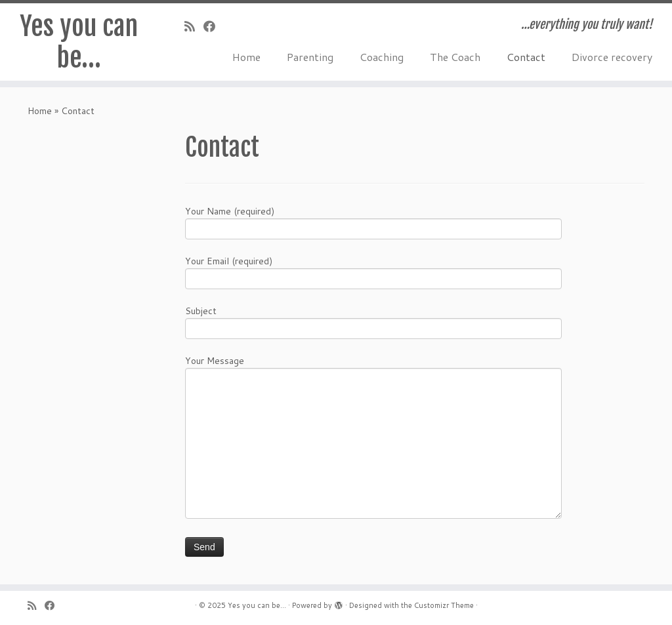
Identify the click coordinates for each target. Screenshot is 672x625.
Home (246, 57)
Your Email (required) (373, 271)
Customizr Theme (444, 605)
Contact (526, 57)
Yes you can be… (79, 42)
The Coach (455, 57)
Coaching (382, 57)
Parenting (310, 57)
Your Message (373, 403)
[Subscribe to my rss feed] (194, 26)
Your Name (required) (373, 221)
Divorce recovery (612, 57)
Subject (373, 321)
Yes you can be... (257, 605)
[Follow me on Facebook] (214, 26)
